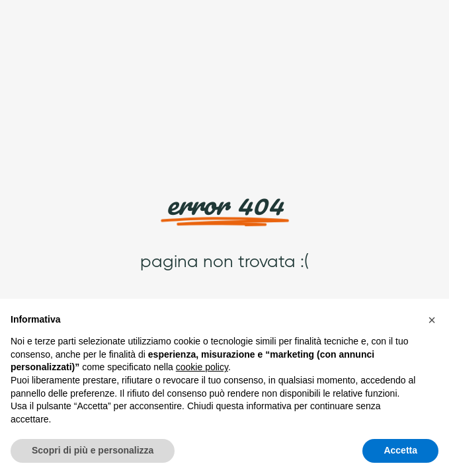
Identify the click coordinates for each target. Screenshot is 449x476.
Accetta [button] (400, 450)
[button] (432, 320)
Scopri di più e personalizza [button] (93, 450)
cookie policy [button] (202, 367)
